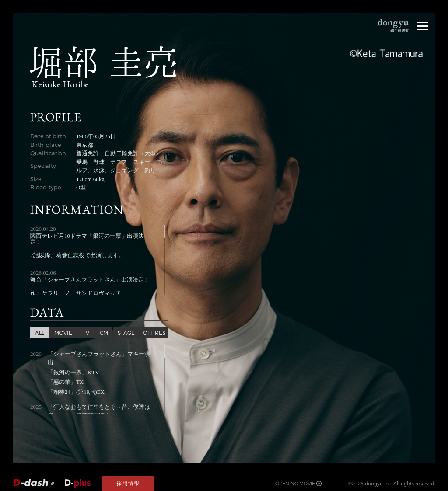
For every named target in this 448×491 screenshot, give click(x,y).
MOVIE (63, 333)
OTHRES (154, 333)
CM (104, 333)
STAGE (126, 333)
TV (86, 333)
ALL (40, 333)
